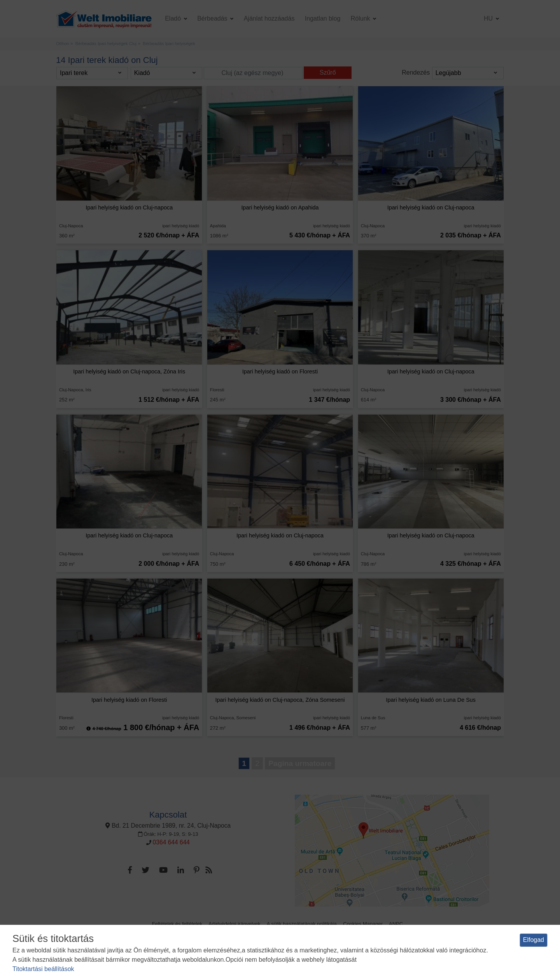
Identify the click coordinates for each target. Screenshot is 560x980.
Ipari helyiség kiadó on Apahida (280, 208)
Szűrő (328, 72)
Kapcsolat (168, 815)
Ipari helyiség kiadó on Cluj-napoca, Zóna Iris (129, 371)
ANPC (396, 924)
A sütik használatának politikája (302, 924)
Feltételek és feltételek (177, 924)
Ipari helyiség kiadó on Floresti (280, 371)
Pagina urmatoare (300, 763)
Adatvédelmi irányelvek (234, 924)
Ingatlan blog (323, 18)
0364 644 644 (171, 842)
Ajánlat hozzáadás (269, 18)
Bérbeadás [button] (213, 18)
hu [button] (489, 18)
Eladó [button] (174, 18)
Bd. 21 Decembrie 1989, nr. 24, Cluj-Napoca (168, 826)
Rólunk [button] (361, 18)
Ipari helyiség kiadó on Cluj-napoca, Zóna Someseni (280, 700)
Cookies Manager (363, 924)
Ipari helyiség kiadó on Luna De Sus (431, 700)
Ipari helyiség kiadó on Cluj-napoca (129, 208)
